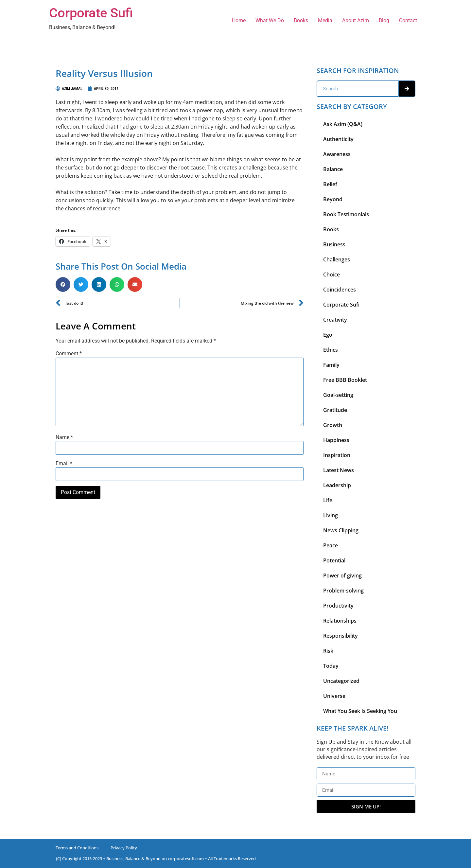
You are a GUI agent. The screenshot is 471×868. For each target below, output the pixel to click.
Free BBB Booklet (345, 380)
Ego (328, 335)
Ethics (331, 350)
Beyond (333, 199)
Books (301, 20)
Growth (333, 425)
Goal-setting (338, 395)
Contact (408, 20)
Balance (333, 169)
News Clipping (341, 530)
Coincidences (340, 290)
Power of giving (342, 576)
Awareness (337, 154)
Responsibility (340, 636)
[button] (63, 284)
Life (328, 500)
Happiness (336, 440)
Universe (334, 696)
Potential (334, 560)
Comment (69, 354)
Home (239, 20)
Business (334, 244)
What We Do (270, 20)
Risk (328, 651)
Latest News (339, 470)
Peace (331, 545)
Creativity (335, 320)
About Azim (356, 20)
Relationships (340, 621)
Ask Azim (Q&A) (343, 124)
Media (325, 20)
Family (331, 365)
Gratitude (335, 410)
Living (331, 515)
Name (64, 437)
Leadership (337, 485)
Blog (384, 20)
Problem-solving (343, 591)
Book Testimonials (346, 214)
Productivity (338, 606)
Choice (331, 275)
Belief (330, 184)
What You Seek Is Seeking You (360, 711)
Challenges (337, 259)
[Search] (407, 89)
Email (64, 464)
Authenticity (338, 139)
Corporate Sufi (91, 13)
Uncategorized (341, 681)
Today (331, 666)
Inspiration (337, 455)
